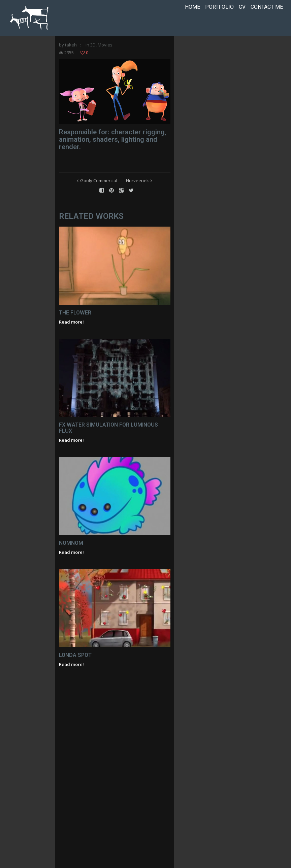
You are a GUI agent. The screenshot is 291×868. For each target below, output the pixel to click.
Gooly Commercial (130, 209)
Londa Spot (78, 838)
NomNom (73, 686)
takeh (73, 47)
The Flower (77, 381)
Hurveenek (168, 209)
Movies (107, 47)
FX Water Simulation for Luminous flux (118, 533)
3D (95, 47)
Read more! (74, 391)
